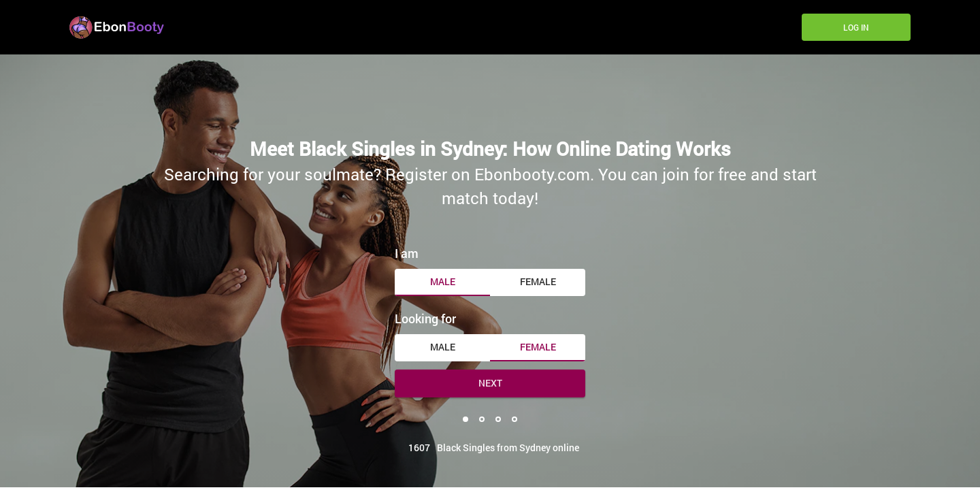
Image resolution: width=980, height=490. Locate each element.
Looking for (425, 318)
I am (407, 253)
